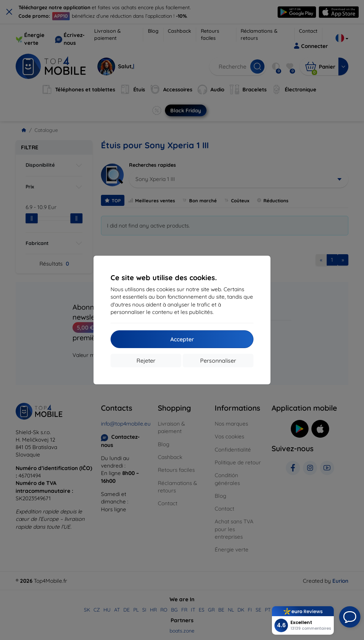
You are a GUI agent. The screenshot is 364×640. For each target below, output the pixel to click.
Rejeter (146, 361)
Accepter (182, 339)
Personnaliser (218, 361)
